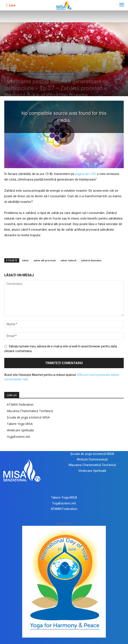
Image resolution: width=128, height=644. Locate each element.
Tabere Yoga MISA (20, 424)
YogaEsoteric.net (18, 437)
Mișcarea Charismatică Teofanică (30, 411)
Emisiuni (10, 74)
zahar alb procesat (45, 260)
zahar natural (68, 260)
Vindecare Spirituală (92, 471)
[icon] (7, 5)
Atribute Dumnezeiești (92, 459)
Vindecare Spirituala (20, 430)
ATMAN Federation (20, 404)
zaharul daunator (91, 260)
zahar (25, 260)
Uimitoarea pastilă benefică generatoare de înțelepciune (46, 74)
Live (12, 5)
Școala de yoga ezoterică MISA (28, 417)
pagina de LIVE (86, 174)
